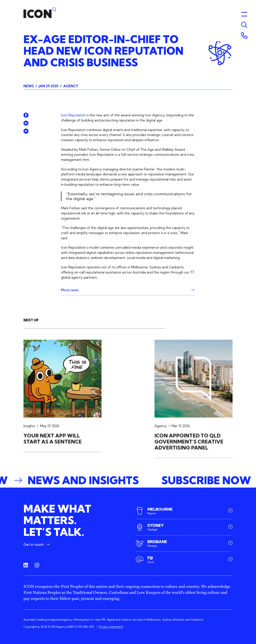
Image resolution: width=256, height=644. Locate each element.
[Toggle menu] (244, 25)
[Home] (40, 13)
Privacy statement (111, 627)
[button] (128, 480)
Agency (71, 86)
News (29, 86)
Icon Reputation (73, 115)
